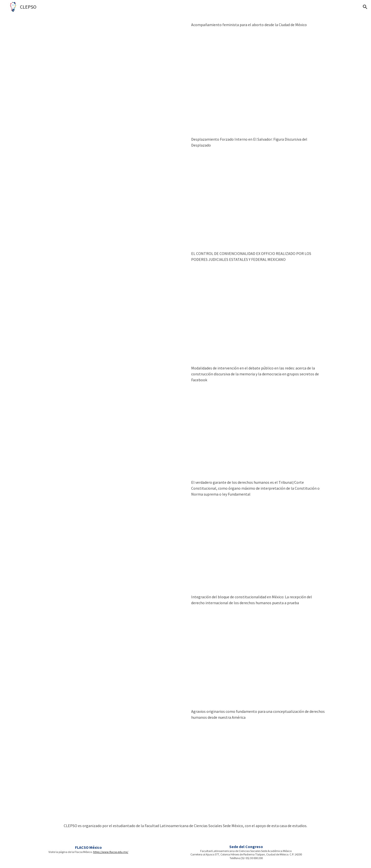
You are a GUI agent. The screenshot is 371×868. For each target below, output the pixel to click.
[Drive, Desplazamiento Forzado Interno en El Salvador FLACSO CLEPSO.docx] (113, 186)
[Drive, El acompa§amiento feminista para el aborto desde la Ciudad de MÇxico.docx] (113, 71)
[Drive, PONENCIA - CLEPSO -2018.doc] (113, 643)
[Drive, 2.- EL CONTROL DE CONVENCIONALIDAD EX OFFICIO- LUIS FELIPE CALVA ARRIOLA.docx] (113, 300)
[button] (365, 7)
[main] (258, 25)
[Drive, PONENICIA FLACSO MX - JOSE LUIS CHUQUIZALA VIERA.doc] (113, 529)
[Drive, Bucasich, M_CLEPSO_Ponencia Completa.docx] (113, 414)
